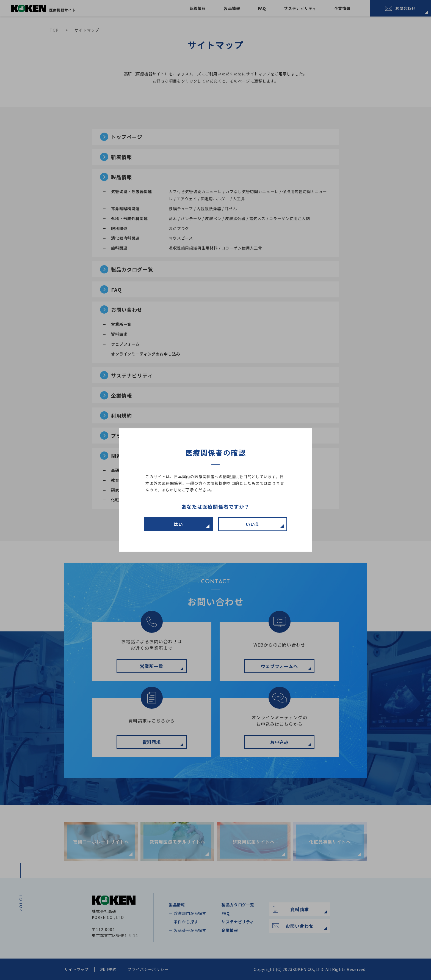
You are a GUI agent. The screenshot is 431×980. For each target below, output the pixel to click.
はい (178, 524)
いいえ (253, 524)
